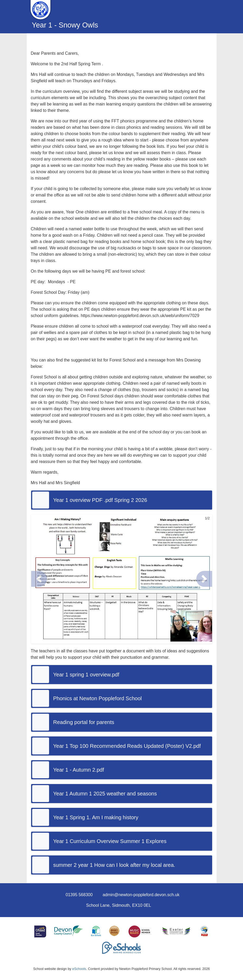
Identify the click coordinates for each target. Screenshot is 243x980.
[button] (39, 579)
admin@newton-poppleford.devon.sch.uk (141, 895)
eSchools (79, 969)
